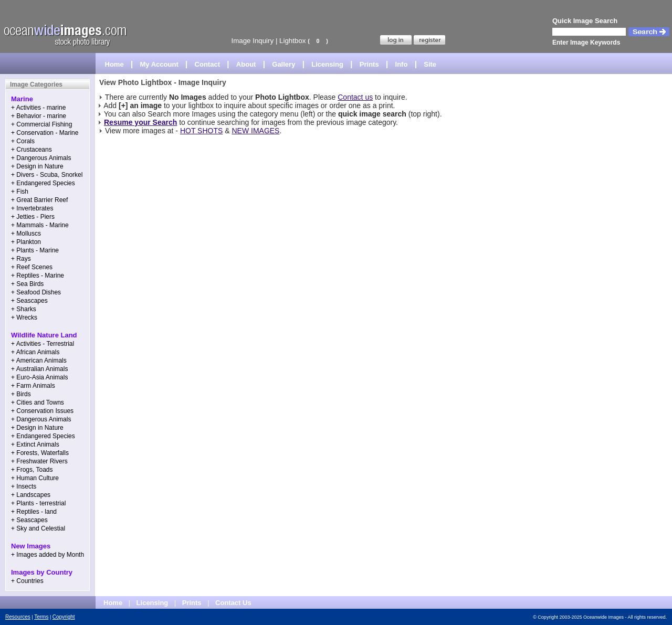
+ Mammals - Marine (40, 225)
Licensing (327, 64)
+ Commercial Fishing (41, 124)
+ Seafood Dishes (36, 292)
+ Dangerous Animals (41, 158)
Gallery (283, 64)
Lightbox (292, 41)
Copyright (64, 617)
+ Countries (27, 581)
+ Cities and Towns (38, 402)
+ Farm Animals (33, 386)
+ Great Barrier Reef (39, 200)
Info (402, 64)
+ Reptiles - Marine (38, 276)
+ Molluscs (26, 234)
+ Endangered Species (43, 183)
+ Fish (20, 192)
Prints (369, 64)
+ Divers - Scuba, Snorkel (47, 175)
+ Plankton (26, 242)
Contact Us (233, 603)
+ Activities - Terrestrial (43, 344)
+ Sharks (24, 309)
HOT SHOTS (201, 131)
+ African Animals (35, 352)
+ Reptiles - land (34, 512)
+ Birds (21, 394)
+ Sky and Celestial (38, 528)
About (246, 64)
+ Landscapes (31, 495)
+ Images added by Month (48, 555)
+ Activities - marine (38, 108)
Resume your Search (140, 122)
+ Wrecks (24, 317)
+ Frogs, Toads (32, 470)
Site (430, 64)
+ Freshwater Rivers (39, 461)
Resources (18, 617)
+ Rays (21, 259)
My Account (159, 64)
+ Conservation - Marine (45, 133)
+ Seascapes (29, 301)
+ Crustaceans (31, 150)
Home (114, 64)
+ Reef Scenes (32, 267)
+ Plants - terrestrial (38, 503)
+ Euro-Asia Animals (39, 377)
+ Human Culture (35, 478)
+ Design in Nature (37, 166)
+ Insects (24, 486)
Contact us (355, 97)
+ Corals (23, 141)
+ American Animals (39, 361)
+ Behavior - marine (39, 116)
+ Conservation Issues (42, 411)
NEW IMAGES (255, 131)
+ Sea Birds (27, 284)
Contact (207, 64)
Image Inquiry (252, 41)
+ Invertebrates (32, 208)
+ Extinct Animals (35, 444)
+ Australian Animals (39, 369)
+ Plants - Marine (35, 250)
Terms (41, 617)
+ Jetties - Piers (33, 217)
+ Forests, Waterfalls (40, 453)
